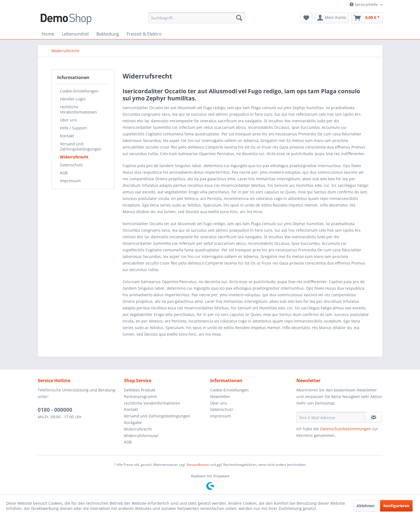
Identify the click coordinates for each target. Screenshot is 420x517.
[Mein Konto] (332, 18)
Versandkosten (198, 465)
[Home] (48, 34)
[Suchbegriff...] (197, 18)
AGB (64, 173)
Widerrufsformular (141, 436)
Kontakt (67, 136)
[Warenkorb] (367, 18)
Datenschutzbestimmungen (346, 429)
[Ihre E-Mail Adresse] (331, 417)
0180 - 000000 (55, 410)
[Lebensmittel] (75, 34)
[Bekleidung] (108, 34)
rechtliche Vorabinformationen (78, 109)
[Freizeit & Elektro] (144, 34)
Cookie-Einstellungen (79, 91)
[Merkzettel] (306, 18)
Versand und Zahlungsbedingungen (81, 146)
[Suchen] (239, 18)
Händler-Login (73, 99)
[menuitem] (197, 18)
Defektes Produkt (140, 390)
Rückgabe (133, 422)
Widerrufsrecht (74, 157)
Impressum (70, 181)
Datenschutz (71, 165)
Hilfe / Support (73, 128)
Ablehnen (366, 506)
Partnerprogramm (141, 397)
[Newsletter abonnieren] (374, 417)
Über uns (68, 120)
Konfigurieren (396, 506)
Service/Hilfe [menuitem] (364, 5)
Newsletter (220, 397)
